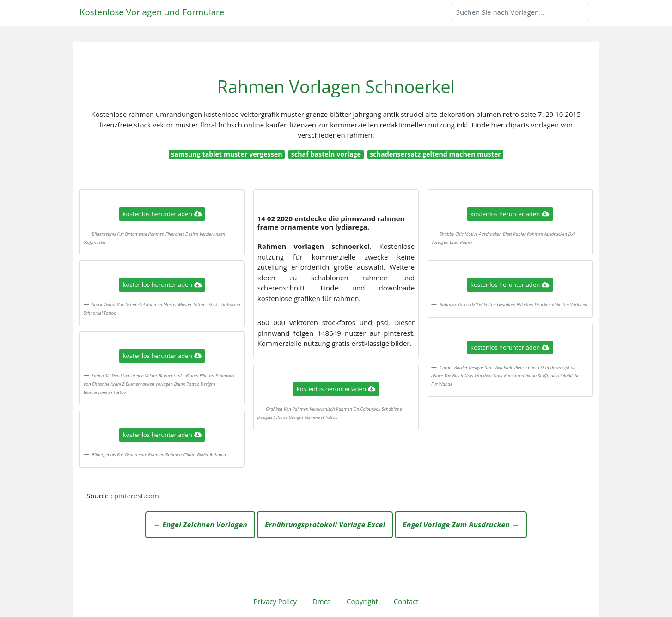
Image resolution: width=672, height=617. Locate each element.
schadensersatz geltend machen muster (435, 154)
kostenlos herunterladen (162, 214)
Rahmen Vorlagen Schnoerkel (336, 87)
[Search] (520, 12)
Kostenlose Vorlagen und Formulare (152, 12)
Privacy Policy (275, 601)
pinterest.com (137, 496)
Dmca (322, 601)
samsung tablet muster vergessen (226, 154)
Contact (406, 601)
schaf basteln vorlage (326, 154)
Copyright (362, 601)
